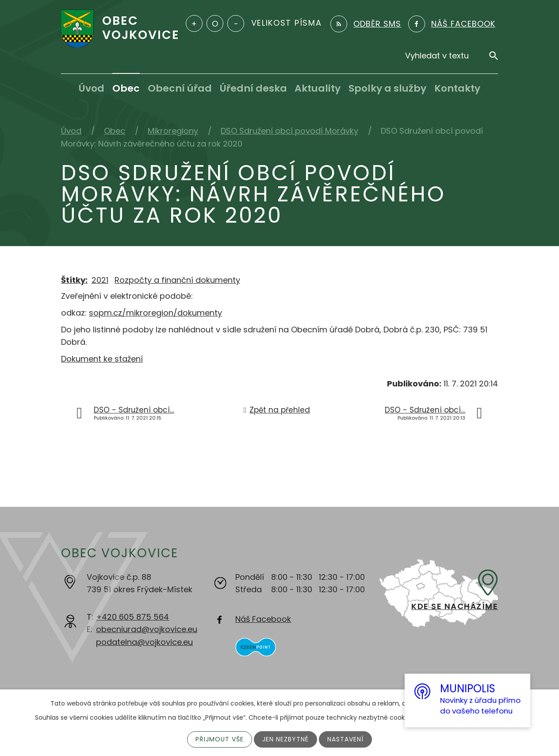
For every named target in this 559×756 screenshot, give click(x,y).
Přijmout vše (220, 739)
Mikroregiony (173, 131)
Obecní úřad (180, 88)
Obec (126, 88)
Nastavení (345, 739)
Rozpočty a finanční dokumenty (177, 280)
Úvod (92, 88)
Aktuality (318, 88)
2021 (100, 280)
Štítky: (74, 280)
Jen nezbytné (285, 739)
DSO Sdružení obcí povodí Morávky (289, 131)
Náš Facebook (263, 619)
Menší (236, 23)
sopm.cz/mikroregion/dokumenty (155, 313)
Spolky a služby (387, 88)
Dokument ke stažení (102, 359)
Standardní (215, 23)
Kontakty (457, 88)
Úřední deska (253, 88)
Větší (194, 23)
